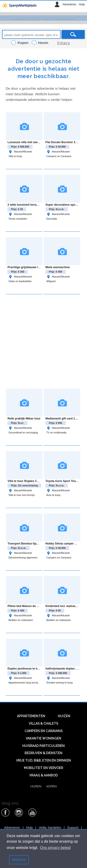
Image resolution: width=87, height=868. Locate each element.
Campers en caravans (44, 731)
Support (73, 828)
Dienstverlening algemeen (23, 558)
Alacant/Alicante (20, 152)
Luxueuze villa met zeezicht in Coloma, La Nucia (39, 142)
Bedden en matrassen (21, 620)
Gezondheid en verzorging (23, 432)
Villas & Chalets (43, 723)
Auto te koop (53, 495)
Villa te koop (15, 156)
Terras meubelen (18, 219)
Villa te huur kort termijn (21, 495)
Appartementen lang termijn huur (27, 683)
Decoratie (52, 219)
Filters (64, 43)
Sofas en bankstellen (20, 281)
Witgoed (51, 281)
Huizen (64, 716)
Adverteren (69, 4)
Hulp (82, 4)
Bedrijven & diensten (43, 753)
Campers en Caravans (59, 156)
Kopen (52, 786)
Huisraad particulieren (43, 746)
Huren (36, 786)
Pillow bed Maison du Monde (26, 606)
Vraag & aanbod (43, 775)
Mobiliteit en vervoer (43, 768)
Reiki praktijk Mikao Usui (24, 419)
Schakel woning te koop (60, 683)
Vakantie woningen (43, 738)
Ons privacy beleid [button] (55, 848)
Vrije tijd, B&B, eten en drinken (43, 760)
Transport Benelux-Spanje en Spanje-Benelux (37, 544)
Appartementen (31, 716)
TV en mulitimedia (56, 432)
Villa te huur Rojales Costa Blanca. (30, 481)
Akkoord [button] (19, 860)
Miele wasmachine (58, 267)
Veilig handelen (50, 828)
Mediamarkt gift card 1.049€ (64, 419)
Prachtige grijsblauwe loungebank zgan (34, 267)
